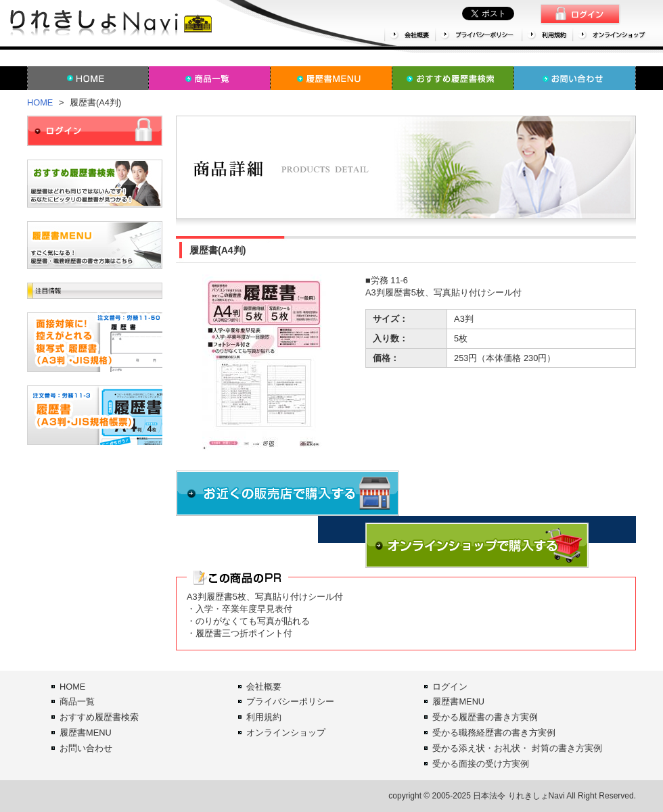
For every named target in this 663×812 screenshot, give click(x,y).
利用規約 (264, 717)
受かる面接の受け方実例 (481, 764)
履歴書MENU (86, 733)
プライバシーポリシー (290, 701)
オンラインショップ (286, 733)
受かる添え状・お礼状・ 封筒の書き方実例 (517, 748)
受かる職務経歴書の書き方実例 (494, 733)
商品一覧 (77, 701)
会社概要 (264, 687)
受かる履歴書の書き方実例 (485, 717)
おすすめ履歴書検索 (99, 717)
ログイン (450, 687)
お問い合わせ (86, 748)
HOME (40, 102)
